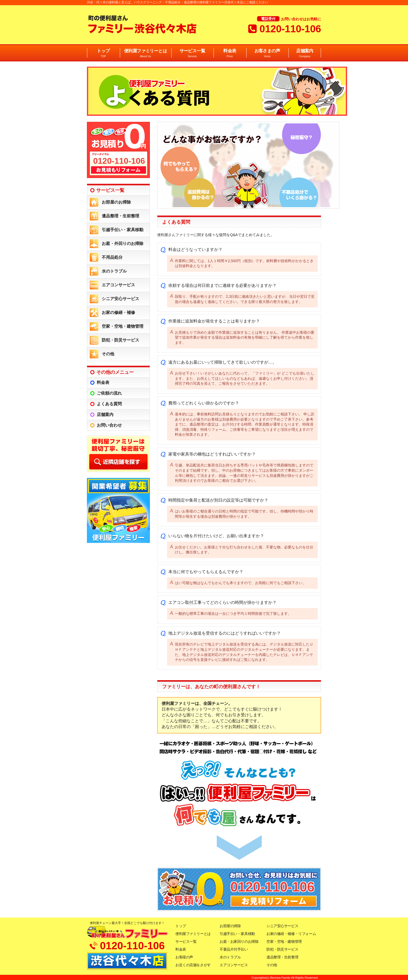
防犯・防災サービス (120, 340)
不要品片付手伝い (234, 949)
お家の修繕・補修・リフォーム (291, 934)
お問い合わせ (109, 425)
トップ (103, 53)
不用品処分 (112, 257)
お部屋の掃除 (230, 926)
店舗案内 (305, 53)
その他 (108, 354)
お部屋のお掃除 (116, 202)
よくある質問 (109, 404)
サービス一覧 (192, 53)
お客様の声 (184, 957)
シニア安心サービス (120, 299)
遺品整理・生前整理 (120, 216)
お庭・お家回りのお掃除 (239, 941)
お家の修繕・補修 (118, 312)
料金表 (230, 53)
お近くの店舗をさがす (193, 965)
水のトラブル (114, 271)
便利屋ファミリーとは (145, 53)
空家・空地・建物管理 (123, 326)
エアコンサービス (118, 285)
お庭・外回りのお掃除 (123, 244)
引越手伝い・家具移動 (123, 230)
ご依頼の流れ (109, 393)
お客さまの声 (267, 53)
